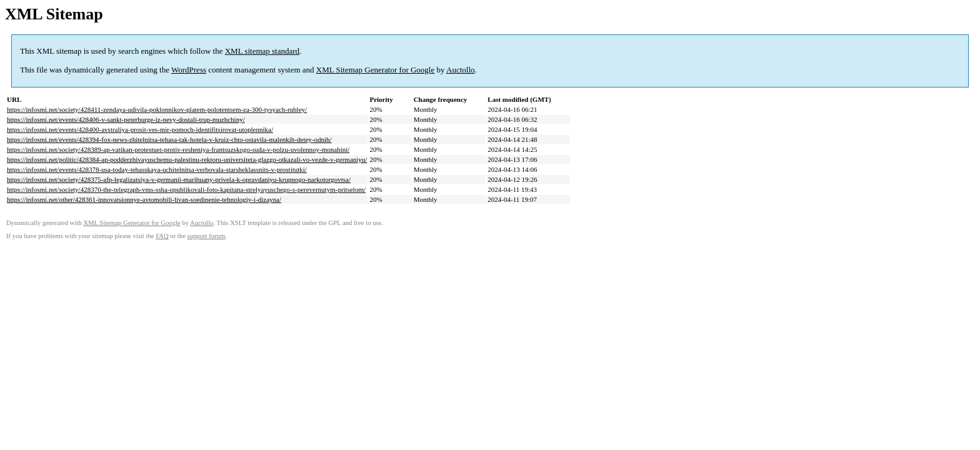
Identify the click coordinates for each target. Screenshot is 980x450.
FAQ (162, 236)
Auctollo (461, 70)
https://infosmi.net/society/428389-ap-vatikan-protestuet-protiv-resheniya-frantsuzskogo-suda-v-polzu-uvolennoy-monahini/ (178, 149)
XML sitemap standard (262, 51)
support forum (207, 236)
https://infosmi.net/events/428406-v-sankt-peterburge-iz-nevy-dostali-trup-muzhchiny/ (126, 119)
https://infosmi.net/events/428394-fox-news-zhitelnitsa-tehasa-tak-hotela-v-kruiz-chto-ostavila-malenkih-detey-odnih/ (169, 139)
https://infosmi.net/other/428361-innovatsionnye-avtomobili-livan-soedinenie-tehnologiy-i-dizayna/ (144, 199)
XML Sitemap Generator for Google (375, 70)
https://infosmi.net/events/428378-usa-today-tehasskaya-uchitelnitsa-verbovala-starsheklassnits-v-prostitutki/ (157, 169)
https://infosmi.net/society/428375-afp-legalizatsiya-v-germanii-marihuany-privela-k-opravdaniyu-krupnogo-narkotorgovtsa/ (179, 179)
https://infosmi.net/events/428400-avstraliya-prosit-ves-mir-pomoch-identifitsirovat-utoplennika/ (140, 129)
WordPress (189, 70)
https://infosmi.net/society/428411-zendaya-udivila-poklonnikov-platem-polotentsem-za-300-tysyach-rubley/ (157, 109)
